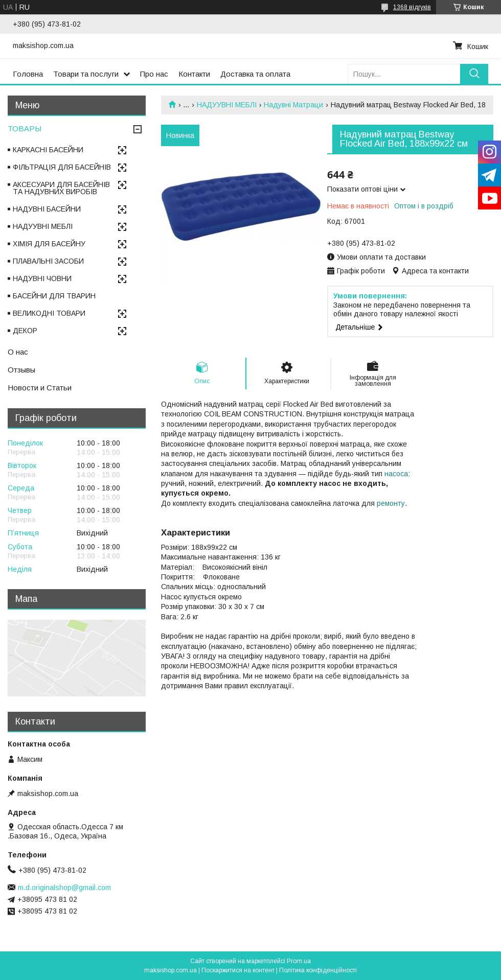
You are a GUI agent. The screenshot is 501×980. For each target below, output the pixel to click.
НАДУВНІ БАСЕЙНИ (47, 209)
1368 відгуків (412, 7)
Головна (28, 74)
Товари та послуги (86, 74)
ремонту (391, 503)
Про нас (154, 74)
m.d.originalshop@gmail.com (64, 888)
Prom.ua (299, 961)
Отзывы (21, 370)
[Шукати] (474, 74)
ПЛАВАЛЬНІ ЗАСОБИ (48, 261)
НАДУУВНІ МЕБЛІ (227, 105)
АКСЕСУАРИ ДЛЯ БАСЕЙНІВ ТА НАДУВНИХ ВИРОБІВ (61, 188)
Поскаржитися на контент (238, 970)
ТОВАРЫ (25, 129)
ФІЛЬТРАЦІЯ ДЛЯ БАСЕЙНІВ (62, 167)
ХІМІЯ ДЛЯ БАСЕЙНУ (49, 244)
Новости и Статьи (40, 388)
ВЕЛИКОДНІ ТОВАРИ (49, 313)
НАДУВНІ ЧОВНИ (42, 278)
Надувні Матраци (293, 105)
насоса (396, 474)
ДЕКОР (25, 331)
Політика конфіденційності (318, 970)
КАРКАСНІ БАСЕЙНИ (48, 150)
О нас (18, 352)
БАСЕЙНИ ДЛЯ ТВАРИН (54, 296)
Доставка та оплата (255, 74)
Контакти (194, 74)
